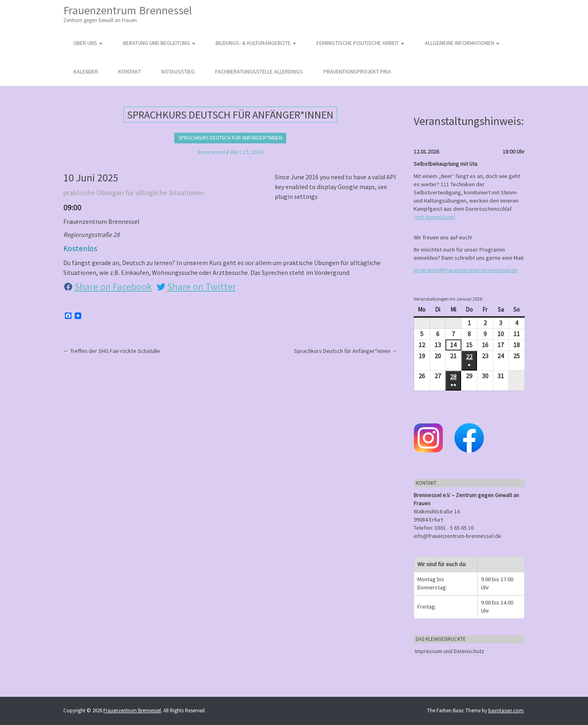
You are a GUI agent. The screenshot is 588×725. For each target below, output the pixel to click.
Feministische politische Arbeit (360, 43)
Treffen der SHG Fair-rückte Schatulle (112, 351)
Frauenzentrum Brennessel (128, 14)
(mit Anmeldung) (434, 217)
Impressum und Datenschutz (450, 651)
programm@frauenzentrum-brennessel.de (466, 270)
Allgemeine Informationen (462, 43)
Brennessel (212, 152)
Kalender (86, 71)
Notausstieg (178, 71)
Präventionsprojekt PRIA (357, 71)
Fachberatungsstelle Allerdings (259, 71)
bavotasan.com (506, 710)
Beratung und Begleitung (159, 43)
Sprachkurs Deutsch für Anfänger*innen (230, 138)
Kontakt (130, 71)
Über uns (88, 43)
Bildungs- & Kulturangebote (256, 43)
